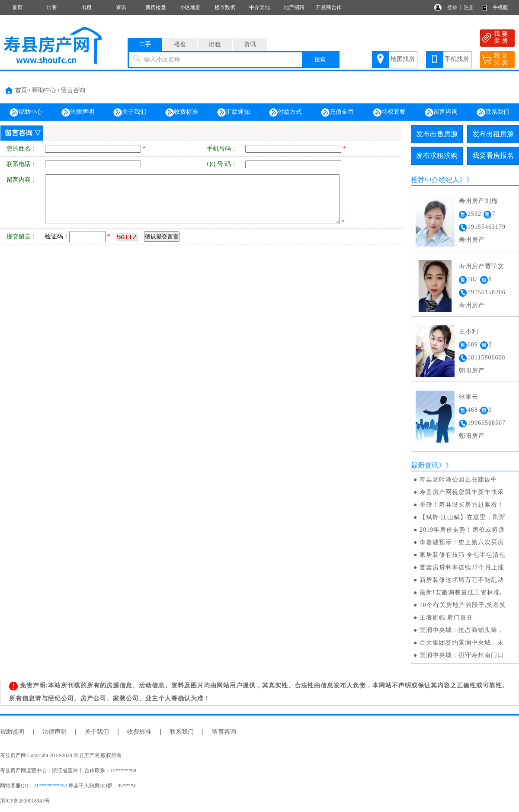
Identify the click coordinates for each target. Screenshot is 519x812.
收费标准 (182, 112)
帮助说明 (12, 732)
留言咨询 (73, 90)
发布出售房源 (437, 134)
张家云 (469, 397)
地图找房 (403, 59)
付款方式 (285, 112)
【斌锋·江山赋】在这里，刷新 (463, 517)
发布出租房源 (493, 134)
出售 (52, 7)
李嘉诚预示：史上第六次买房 (462, 542)
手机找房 (457, 59)
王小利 (469, 332)
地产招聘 (294, 7)
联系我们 (493, 112)
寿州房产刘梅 (478, 201)
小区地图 (190, 7)
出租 (86, 7)
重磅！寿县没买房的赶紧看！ (462, 505)
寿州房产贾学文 (482, 266)
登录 (452, 7)
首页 (17, 7)
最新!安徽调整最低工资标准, (461, 592)
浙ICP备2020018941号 (25, 801)
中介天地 (259, 7)
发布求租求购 (437, 156)
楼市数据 (225, 7)
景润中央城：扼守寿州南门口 (462, 655)
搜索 (320, 59)
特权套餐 (389, 112)
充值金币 (337, 112)
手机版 (500, 7)
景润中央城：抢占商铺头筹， (462, 630)
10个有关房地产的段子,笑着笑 (463, 605)
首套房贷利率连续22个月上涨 (462, 567)
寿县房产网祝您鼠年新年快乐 (462, 492)
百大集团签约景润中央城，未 (462, 643)
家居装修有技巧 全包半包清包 (463, 555)
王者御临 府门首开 (447, 618)
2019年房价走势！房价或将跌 (462, 530)
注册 (469, 7)
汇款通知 (234, 112)
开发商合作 (329, 7)
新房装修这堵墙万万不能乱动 (462, 580)
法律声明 (78, 112)
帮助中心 (44, 90)
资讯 (121, 7)
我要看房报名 (493, 156)
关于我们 (130, 112)
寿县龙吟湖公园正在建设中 (458, 480)
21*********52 (50, 786)
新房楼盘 (156, 7)
